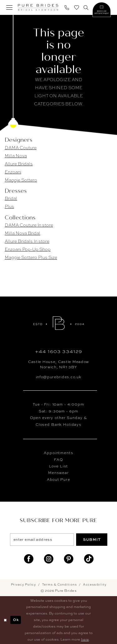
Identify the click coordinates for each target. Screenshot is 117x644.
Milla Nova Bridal (22, 233)
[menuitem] (10, 7)
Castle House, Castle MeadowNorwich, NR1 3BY (58, 364)
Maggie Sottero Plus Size (31, 257)
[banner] (38, 7)
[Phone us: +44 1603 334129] (67, 7)
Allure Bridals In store (27, 241)
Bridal (11, 198)
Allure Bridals (19, 164)
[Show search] (86, 7)
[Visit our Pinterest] (69, 559)
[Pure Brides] (59, 323)
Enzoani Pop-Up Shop (28, 249)
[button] (10, 7)
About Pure (58, 480)
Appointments (58, 453)
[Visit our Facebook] (29, 559)
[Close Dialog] (5, 620)
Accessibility (95, 584)
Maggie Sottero (21, 180)
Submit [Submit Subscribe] (92, 539)
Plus (9, 206)
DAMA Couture (21, 148)
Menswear (58, 473)
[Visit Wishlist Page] (77, 7)
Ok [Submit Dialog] (16, 620)
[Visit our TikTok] (89, 559)
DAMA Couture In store (29, 225)
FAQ (58, 460)
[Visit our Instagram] (49, 559)
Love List (59, 466)
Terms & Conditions (59, 584)
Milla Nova (16, 156)
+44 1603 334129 (58, 351)
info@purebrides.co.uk (59, 377)
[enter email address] (42, 540)
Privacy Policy (24, 584)
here (85, 639)
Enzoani (13, 172)
